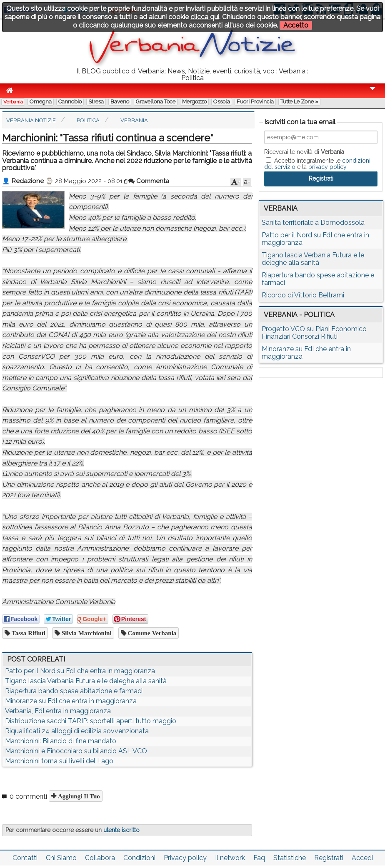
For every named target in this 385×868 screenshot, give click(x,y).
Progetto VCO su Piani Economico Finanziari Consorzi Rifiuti (314, 333)
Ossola (222, 102)
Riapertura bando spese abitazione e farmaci (74, 691)
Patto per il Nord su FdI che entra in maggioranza (80, 671)
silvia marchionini (86, 633)
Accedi (362, 858)
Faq (259, 858)
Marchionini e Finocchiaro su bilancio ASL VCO (76, 751)
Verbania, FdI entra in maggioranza (58, 711)
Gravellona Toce (156, 102)
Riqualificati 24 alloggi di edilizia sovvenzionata (77, 731)
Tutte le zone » (299, 102)
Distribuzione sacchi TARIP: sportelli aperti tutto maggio (91, 721)
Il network (230, 858)
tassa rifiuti (28, 633)
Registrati (329, 858)
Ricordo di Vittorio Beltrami (303, 295)
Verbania (13, 102)
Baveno (120, 102)
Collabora (100, 858)
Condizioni (139, 858)
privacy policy (327, 167)
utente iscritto (121, 830)
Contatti (25, 858)
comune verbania (151, 633)
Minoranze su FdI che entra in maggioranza (71, 701)
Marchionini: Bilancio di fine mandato (61, 741)
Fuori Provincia (255, 102)
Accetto (296, 25)
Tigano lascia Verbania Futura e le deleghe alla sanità (86, 681)
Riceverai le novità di (304, 152)
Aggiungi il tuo (78, 796)
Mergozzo (194, 102)
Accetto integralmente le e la (317, 164)
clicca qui (205, 17)
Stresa (96, 102)
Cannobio (70, 102)
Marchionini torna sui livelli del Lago (59, 761)
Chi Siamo (61, 858)
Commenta (149, 181)
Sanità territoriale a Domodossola (313, 223)
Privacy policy (185, 858)
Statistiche (290, 858)
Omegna (41, 102)
